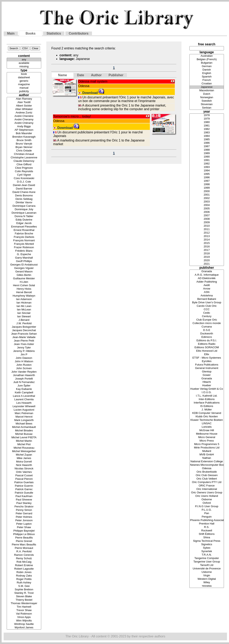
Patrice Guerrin (24, 486)
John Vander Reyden (24, 372)
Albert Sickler (24, 106)
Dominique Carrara (24, 206)
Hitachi (207, 382)
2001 (207, 195)
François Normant (24, 241)
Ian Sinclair (24, 313)
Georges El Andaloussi (24, 265)
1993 (207, 167)
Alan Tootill (24, 102)
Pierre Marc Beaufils (24, 545)
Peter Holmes (24, 517)
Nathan (207, 458)
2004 (207, 205)
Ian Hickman (24, 303)
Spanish (207, 77)
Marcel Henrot (24, 417)
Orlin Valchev (24, 472)
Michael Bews (24, 424)
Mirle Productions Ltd (207, 448)
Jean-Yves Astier (24, 344)
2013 (207, 236)
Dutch (207, 94)
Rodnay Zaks (24, 576)
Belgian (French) (207, 59)
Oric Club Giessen (207, 475)
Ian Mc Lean (24, 306)
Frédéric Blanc (24, 251)
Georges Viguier (24, 268)
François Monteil (24, 244)
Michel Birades (24, 431)
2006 (207, 212)
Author (96, 75)
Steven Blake (24, 597)
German (207, 66)
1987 (207, 146)
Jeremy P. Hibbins (24, 351)
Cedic (207, 313)
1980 (207, 122)
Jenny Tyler (24, 348)
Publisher (116, 75)
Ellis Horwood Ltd (207, 351)
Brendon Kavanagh (24, 137)
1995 (207, 174)
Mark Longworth (24, 420)
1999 (207, 188)
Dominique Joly (24, 209)
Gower (207, 375)
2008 (207, 219)
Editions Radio (207, 344)
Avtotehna (207, 296)
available (24, 63)
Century (207, 316)
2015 (207, 243)
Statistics (54, 33)
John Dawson (24, 358)
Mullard (207, 451)
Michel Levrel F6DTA (24, 438)
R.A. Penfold (24, 552)
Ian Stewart (24, 317)
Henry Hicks (24, 289)
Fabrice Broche (24, 234)
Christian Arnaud (24, 154)
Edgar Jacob (24, 223)
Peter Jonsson (24, 521)
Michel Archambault (24, 427)
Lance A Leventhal (24, 396)
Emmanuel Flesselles (24, 227)
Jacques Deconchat (24, 330)
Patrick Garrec (24, 489)
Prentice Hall (207, 524)
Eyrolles (207, 361)
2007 (207, 216)
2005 (207, 209)
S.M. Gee (24, 586)
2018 (207, 254)
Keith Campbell (24, 393)
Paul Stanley (24, 503)
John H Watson (24, 362)
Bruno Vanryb (24, 144)
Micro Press (207, 441)
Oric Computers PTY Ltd (207, 482)
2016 (207, 247)
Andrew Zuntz (24, 113)
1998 (207, 184)
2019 (207, 257)
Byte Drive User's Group (207, 303)
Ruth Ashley (24, 583)
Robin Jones (24, 572)
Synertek (207, 551)
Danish (207, 70)
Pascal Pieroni (24, 479)
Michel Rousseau (24, 448)
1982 (207, 129)
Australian (207, 56)
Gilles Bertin (24, 275)
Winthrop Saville (24, 624)
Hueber (207, 386)
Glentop (207, 372)
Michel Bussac (24, 434)
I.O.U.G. (207, 392)
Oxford (207, 503)
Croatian (207, 84)
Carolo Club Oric (207, 306)
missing (24, 67)
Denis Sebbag (24, 199)
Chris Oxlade (24, 151)
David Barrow (24, 189)
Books (31, 33)
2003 (207, 202)
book (24, 74)
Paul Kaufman (24, 496)
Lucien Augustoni (24, 410)
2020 (207, 261)
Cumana (207, 327)
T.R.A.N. (207, 555)
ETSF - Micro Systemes (207, 358)
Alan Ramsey (24, 99)
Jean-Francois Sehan (24, 334)
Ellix (207, 354)
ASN (207, 292)
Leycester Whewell (24, 406)
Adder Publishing (207, 282)
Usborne (207, 572)
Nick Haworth (24, 465)
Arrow (207, 289)
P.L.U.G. (207, 510)
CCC (207, 309)
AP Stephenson (24, 130)
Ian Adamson (24, 299)
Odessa (207, 468)
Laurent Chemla (24, 400)
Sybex (207, 548)
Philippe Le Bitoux (24, 534)
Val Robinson (24, 614)
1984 (207, 136)
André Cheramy (24, 120)
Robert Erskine (24, 565)
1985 (207, 140)
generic (24, 81)
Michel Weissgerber (24, 451)
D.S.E (207, 330)
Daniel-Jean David (24, 185)
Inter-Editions (207, 399)
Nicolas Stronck (24, 469)
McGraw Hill (207, 430)
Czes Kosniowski (24, 178)
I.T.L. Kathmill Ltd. (207, 396)
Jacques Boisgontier (24, 327)
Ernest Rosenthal (24, 230)
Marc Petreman (24, 413)
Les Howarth (24, 403)
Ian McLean (24, 310)
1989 (207, 153)
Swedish (207, 101)
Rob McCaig (24, 562)
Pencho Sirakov (24, 507)
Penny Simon (24, 510)
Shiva (207, 538)
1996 (207, 178)
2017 (207, 250)
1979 (207, 119)
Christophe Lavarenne (24, 158)
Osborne (207, 500)
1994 (207, 171)
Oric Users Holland (207, 496)
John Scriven (24, 368)
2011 (207, 229)
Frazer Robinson (24, 247)
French (207, 80)
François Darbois (24, 237)
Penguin (207, 517)
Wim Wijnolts (24, 621)
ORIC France (207, 486)
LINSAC (207, 424)
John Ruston (24, 365)
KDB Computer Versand (207, 413)
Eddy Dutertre (24, 220)
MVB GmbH (207, 455)
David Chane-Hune (24, 192)
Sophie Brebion (24, 590)
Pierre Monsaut (24, 548)
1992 (207, 164)
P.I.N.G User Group (207, 506)
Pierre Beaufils (24, 538)
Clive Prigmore (24, 168)
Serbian (207, 108)
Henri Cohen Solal (24, 286)
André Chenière (24, 116)
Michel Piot (24, 444)
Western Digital (207, 579)
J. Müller (207, 410)
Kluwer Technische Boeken (207, 420)
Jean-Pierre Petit (24, 341)
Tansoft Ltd (207, 565)
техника (207, 586)
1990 (207, 157)
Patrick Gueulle (24, 493)
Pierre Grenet (24, 541)
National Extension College (207, 462)
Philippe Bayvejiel (24, 531)
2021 (207, 264)
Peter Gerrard (24, 514)
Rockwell (207, 531)
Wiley (207, 583)
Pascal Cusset (24, 476)
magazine (24, 84)
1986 (207, 143)
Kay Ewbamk (24, 389)
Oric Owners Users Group (207, 493)
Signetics (207, 544)
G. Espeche (24, 254)
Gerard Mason (24, 272)
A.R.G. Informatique (207, 275)
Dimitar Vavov (24, 203)
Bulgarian (207, 63)
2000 (207, 191)
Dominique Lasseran (24, 213)
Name (63, 75)
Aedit (207, 285)
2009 (207, 222)
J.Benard (24, 320)
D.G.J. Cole (24, 182)
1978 (207, 115)
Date (81, 75)
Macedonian (207, 91)
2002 (207, 198)
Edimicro (207, 337)
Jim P (24, 355)
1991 (207, 160)
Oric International (207, 489)
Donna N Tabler (24, 216)
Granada (207, 271)
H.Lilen (24, 282)
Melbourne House (207, 434)
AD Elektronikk (207, 278)
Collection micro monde (207, 323)
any (24, 60)
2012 (207, 233)
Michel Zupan (24, 455)
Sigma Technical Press (207, 541)
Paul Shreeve (24, 500)
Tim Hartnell (24, 607)
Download (93, 93)
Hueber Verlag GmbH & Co (207, 389)
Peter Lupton (24, 524)
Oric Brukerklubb (207, 472)
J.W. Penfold (24, 324)
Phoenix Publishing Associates (207, 520)
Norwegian (207, 97)
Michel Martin (24, 441)
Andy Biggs (24, 127)
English (207, 73)
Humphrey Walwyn (24, 296)
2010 (207, 226)
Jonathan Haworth (24, 375)
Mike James (24, 458)
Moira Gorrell (24, 462)
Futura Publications (207, 365)
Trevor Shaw (24, 610)
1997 (207, 181)
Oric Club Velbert (207, 479)
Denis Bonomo (24, 196)
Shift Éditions (207, 534)
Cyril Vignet (24, 175)
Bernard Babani (207, 299)
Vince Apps (24, 617)
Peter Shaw (24, 527)
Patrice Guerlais (24, 482)
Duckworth (207, 334)
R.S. (207, 527)
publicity (24, 91)
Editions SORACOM (207, 348)
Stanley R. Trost (24, 593)
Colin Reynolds (24, 171)
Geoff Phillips (24, 261)
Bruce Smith (24, 140)
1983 (207, 133)
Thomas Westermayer (24, 603)
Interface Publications (207, 403)
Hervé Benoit (24, 292)
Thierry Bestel (24, 600)
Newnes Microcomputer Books (207, 465)
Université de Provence (207, 569)
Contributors (79, 33)
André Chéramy (24, 123)
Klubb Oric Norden (207, 417)
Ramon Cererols (24, 555)
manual (24, 88)
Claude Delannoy (24, 161)
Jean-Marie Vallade (24, 337)
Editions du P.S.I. (207, 341)
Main (11, 33)
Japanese (207, 87)
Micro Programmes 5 (207, 444)
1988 (207, 150)
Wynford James (24, 628)
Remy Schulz (24, 559)
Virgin (207, 576)
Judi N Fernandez (24, 382)
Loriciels (207, 427)
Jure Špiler (24, 386)
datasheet (24, 78)
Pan (207, 513)
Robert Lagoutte (24, 569)
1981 (207, 126)
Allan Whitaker (24, 109)
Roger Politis (24, 579)
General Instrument (207, 368)
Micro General (207, 437)
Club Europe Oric (207, 320)
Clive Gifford (24, 165)
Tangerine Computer (207, 558)
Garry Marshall (24, 258)
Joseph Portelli (24, 379)
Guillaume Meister (24, 279)
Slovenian (207, 104)
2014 (207, 240)
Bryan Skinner (24, 147)
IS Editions (207, 406)
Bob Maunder (24, 133)
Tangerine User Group (207, 562)
